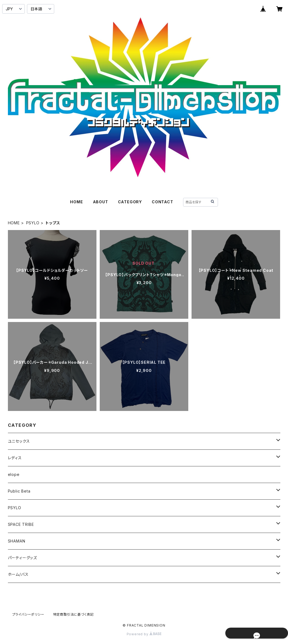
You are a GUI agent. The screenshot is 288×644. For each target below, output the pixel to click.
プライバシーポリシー (28, 614)
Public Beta (19, 491)
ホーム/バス (18, 574)
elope (14, 474)
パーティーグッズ (22, 558)
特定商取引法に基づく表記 (74, 614)
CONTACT (163, 202)
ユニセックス (19, 441)
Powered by (144, 634)
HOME (76, 202)
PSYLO (33, 223)
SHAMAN (17, 541)
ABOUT (101, 202)
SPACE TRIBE (21, 524)
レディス (15, 458)
